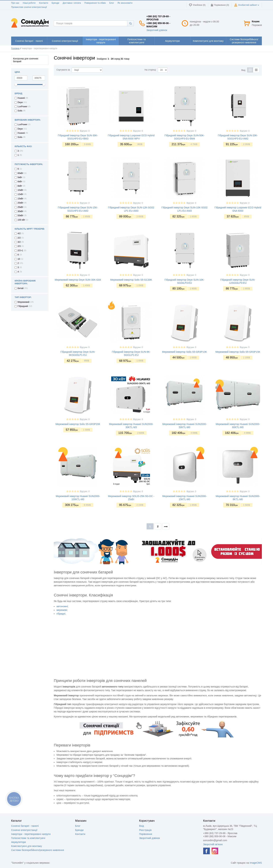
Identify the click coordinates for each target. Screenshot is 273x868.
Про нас (15, 3)
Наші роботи (29, 3)
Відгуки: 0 (85, 131)
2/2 (19, 238)
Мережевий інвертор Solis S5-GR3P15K (238, 352)
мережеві (62, 610)
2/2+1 (20, 251)
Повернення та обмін (95, 3)
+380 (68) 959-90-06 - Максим (158, 25)
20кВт (20, 203)
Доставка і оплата (72, 3)
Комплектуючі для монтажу (27, 846)
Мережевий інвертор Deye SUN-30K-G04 (78, 280)
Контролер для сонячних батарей (26, 60)
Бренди (55, 3)
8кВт (20, 186)
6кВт (20, 182)
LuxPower (22, 107)
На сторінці (150, 70)
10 (19, 259)
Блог (112, 3)
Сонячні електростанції (24, 830)
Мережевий (24, 302)
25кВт (20, 207)
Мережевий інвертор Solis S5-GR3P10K (184, 352)
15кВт (20, 199)
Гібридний (23, 306)
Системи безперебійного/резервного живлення (38, 850)
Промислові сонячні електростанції (29, 7)
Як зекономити (125, 3)
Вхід (141, 826)
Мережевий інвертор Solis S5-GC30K (131, 280)
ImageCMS (256, 863)
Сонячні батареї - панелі (25, 826)
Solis (20, 111)
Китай (21, 288)
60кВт (20, 173)
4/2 (19, 233)
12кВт (20, 194)
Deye (20, 102)
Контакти (44, 3)
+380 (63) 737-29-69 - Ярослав (158, 18)
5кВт (20, 177)
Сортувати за (63, 70)
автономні (62, 606)
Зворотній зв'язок (213, 844)
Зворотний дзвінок (157, 30)
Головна (15, 48)
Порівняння (146, 834)
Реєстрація (145, 830)
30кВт (20, 211)
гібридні (61, 614)
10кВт (20, 190)
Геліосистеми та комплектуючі (28, 838)
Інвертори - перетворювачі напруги (31, 834)
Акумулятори (18, 842)
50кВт (20, 216)
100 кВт (21, 220)
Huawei (21, 98)
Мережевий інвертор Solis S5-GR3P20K (78, 424)
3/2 (19, 242)
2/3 (19, 246)
